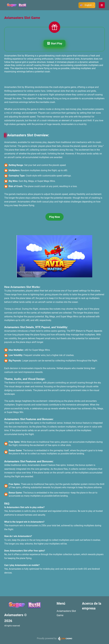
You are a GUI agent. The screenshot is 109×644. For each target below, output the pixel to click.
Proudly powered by (47, 638)
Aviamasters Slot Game (66, 613)
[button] (87, 5)
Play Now (54, 217)
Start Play (54, 44)
